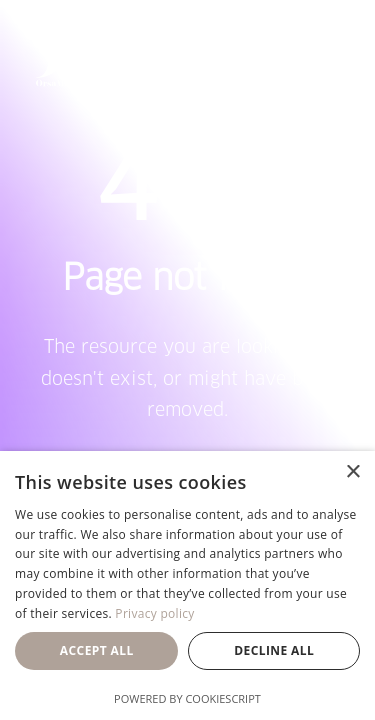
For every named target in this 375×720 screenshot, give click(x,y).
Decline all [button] (274, 650)
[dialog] (187, 585)
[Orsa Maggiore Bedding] (73, 53)
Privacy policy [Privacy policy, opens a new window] (154, 613)
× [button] (352, 472)
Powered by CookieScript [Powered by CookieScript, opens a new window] (187, 698)
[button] (329, 53)
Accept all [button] (97, 650)
